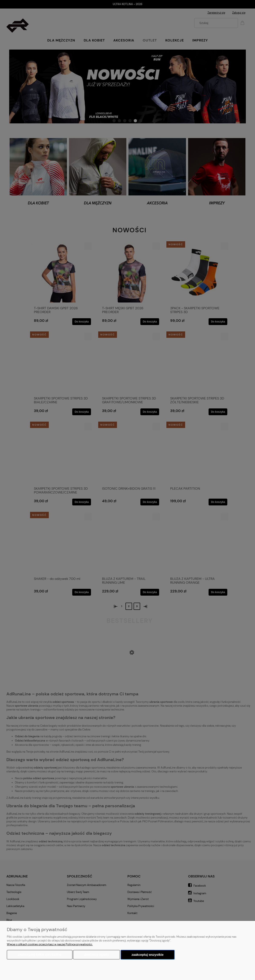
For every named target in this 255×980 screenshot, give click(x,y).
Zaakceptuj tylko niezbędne (40, 955)
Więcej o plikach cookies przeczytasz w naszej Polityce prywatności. (50, 944)
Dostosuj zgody (96, 955)
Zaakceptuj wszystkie (148, 955)
